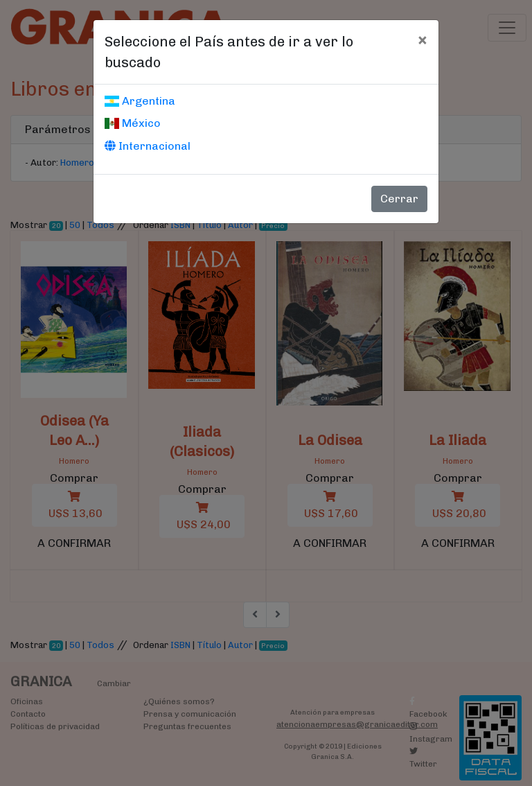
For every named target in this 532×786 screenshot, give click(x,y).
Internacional (148, 146)
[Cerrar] (422, 40)
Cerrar (399, 199)
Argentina (140, 101)
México (133, 123)
